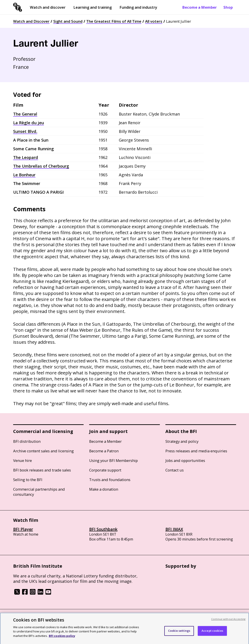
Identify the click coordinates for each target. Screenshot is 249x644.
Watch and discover (48, 7)
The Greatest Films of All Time (114, 21)
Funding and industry (138, 7)
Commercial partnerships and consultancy (39, 492)
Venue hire (23, 460)
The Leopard (26, 157)
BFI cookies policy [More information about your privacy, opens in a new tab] (62, 639)
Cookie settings (179, 634)
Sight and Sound (68, 21)
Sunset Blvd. (25, 131)
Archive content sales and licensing (43, 451)
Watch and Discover (31, 21)
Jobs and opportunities (185, 460)
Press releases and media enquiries (196, 451)
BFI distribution (27, 441)
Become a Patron (104, 451)
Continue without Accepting (228, 622)
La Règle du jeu (29, 123)
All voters (154, 21)
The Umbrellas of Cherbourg (41, 166)
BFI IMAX (174, 529)
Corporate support (105, 470)
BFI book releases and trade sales (42, 470)
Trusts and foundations (110, 480)
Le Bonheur (24, 175)
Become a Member (200, 7)
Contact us (175, 470)
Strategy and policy (182, 441)
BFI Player (23, 529)
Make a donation (104, 489)
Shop (228, 7)
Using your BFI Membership (113, 460)
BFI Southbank (103, 529)
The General (25, 114)
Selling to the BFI (28, 480)
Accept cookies (212, 634)
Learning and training (93, 7)
